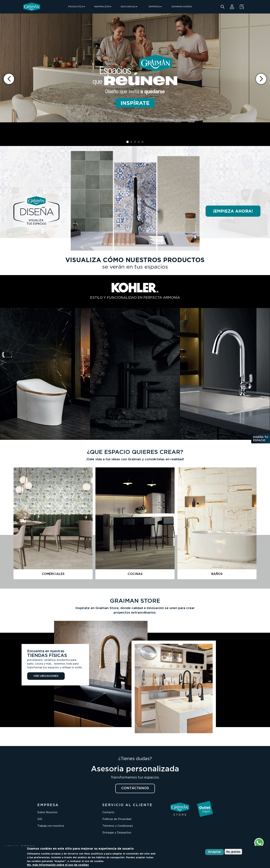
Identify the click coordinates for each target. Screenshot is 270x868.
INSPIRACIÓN (103, 7)
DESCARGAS (129, 7)
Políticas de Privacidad (117, 819)
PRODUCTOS (76, 7)
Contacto (108, 812)
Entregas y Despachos (117, 833)
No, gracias (233, 852)
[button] (261, 79)
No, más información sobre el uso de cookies (58, 865)
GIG (40, 819)
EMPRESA (155, 7)
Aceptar (214, 852)
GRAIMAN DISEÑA (182, 7)
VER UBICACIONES (46, 676)
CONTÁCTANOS (135, 788)
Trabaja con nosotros (51, 826)
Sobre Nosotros (47, 812)
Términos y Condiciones (118, 826)
